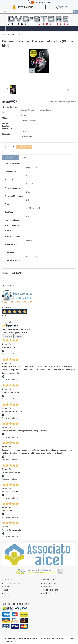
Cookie (7, 590)
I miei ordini (47, 587)
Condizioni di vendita (12, 583)
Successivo (19, 336)
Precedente (8, 336)
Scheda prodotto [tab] (11, 157)
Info (6, 593)
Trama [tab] (23, 157)
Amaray (29, 240)
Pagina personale (50, 583)
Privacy (7, 587)
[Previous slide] (7, 90)
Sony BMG (30, 184)
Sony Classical (32, 176)
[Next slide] (68, 90)
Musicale (24, 115)
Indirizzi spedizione (50, 590)
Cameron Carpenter (28, 121)
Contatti (7, 596)
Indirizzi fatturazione (51, 593)
